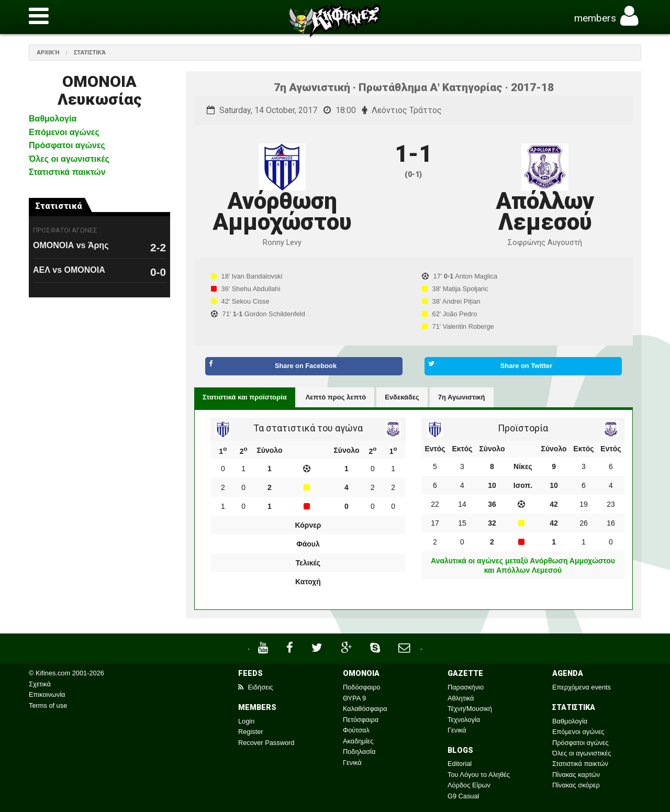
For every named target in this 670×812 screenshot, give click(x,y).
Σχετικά (40, 684)
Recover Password (266, 743)
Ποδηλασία (359, 752)
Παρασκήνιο (466, 687)
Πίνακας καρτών (576, 775)
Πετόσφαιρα (361, 720)
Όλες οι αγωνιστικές (69, 159)
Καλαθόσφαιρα (365, 709)
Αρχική (48, 52)
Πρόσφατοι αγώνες (67, 145)
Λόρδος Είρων (469, 785)
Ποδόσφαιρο (361, 687)
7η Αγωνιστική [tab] (462, 397)
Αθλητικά (461, 698)
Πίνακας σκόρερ (576, 785)
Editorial (460, 764)
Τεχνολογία (464, 720)
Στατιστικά (90, 52)
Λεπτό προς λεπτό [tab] (336, 397)
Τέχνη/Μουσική (470, 709)
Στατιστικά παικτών (67, 172)
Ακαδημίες (358, 741)
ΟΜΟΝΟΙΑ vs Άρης (71, 245)
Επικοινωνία (47, 694)
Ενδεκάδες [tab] (402, 397)
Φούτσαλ (356, 730)
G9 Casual (463, 796)
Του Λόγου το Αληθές (479, 775)
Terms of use (48, 705)
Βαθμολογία (53, 119)
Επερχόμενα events (582, 687)
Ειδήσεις (256, 687)
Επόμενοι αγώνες (64, 132)
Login (246, 721)
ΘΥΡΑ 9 (354, 698)
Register (251, 732)
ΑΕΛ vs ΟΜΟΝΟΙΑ (69, 270)
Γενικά (352, 763)
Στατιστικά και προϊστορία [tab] (245, 397)
